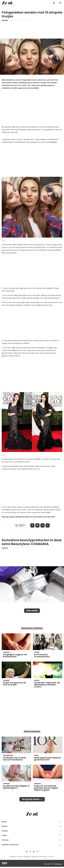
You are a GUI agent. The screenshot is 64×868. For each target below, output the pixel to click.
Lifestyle (5, 840)
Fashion (5, 831)
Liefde (4, 835)
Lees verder (32, 611)
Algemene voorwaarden (40, 857)
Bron (4, 240)
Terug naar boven (31, 799)
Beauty (5, 20)
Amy (27, 20)
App (48, 525)
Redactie (13, 857)
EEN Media (58, 864)
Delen (32, 525)
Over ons (20, 857)
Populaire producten (10, 845)
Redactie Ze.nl (30, 548)
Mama (4, 822)
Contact (51, 857)
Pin (43, 525)
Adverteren (27, 857)
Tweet (37, 525)
